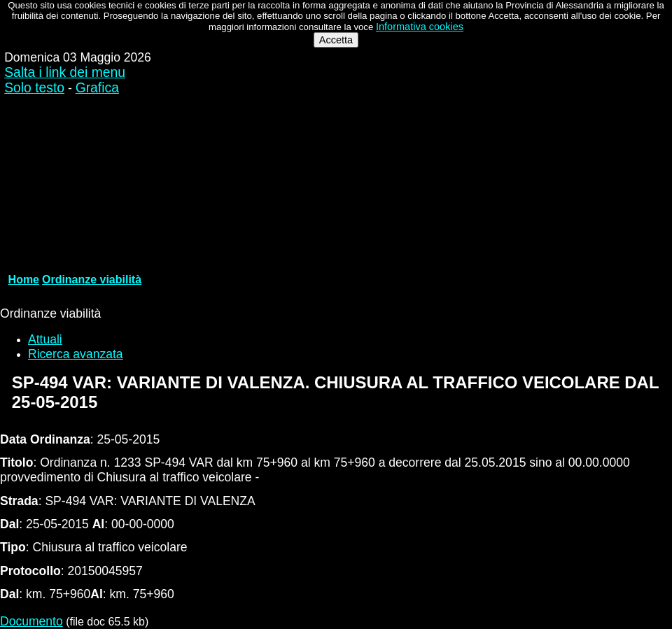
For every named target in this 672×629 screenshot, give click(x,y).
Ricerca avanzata (76, 354)
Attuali (45, 339)
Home (24, 280)
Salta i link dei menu (65, 72)
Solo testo (34, 88)
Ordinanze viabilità (92, 280)
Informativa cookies (420, 27)
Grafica (97, 88)
